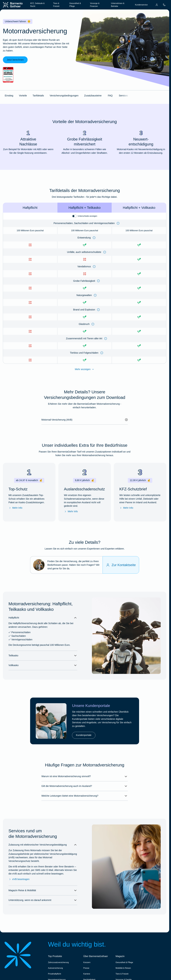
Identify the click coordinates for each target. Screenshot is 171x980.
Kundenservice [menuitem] (141, 5)
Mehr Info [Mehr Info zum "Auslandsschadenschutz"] (71, 512)
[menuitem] (157, 5)
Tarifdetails (38, 96)
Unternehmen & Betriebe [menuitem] (118, 5)
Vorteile (23, 96)
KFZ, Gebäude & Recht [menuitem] (37, 5)
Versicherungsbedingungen (64, 96)
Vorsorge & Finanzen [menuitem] (95, 5)
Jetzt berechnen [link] (15, 60)
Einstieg (9, 96)
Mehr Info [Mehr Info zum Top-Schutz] (15, 508)
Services (123, 96)
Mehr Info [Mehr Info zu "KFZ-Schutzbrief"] (126, 508)
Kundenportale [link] (84, 735)
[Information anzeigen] (118, 223)
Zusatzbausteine (93, 96)
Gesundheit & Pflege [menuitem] (75, 5)
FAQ (110, 96)
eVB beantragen (19, 879)
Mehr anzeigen (85, 369)
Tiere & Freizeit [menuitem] (56, 5)
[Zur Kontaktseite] (121, 565)
